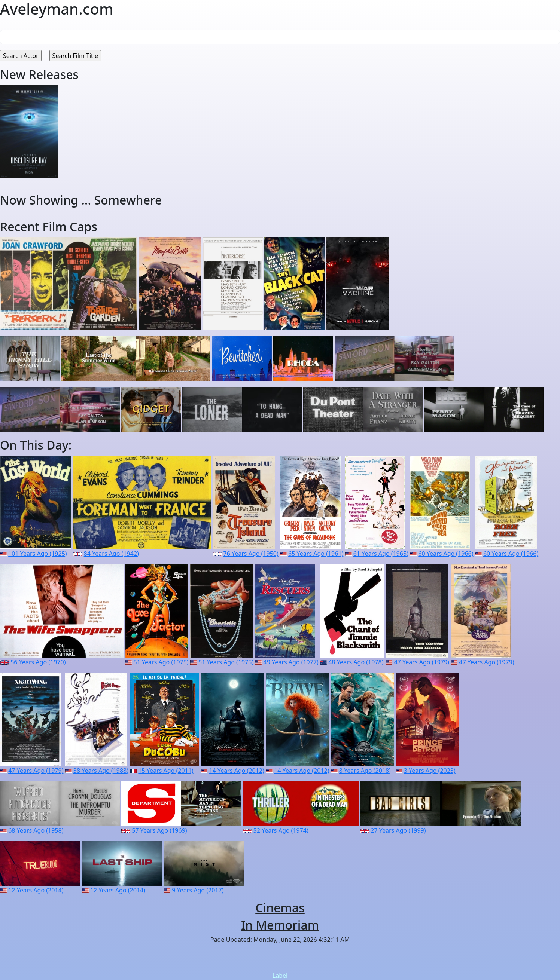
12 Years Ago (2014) (36, 890)
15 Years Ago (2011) (166, 771)
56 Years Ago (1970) (38, 662)
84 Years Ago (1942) (111, 554)
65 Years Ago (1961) (316, 554)
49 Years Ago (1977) (291, 662)
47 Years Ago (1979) (422, 662)
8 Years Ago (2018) (365, 771)
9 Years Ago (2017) (198, 890)
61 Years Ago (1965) (381, 554)
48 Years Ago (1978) (356, 662)
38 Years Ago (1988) (101, 771)
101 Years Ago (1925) (37, 554)
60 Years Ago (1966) (446, 554)
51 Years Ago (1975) (161, 662)
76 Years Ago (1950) (251, 554)
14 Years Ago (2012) (237, 771)
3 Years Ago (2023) (430, 771)
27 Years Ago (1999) (398, 830)
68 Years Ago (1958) (36, 830)
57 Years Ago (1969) (159, 830)
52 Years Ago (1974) (281, 830)
